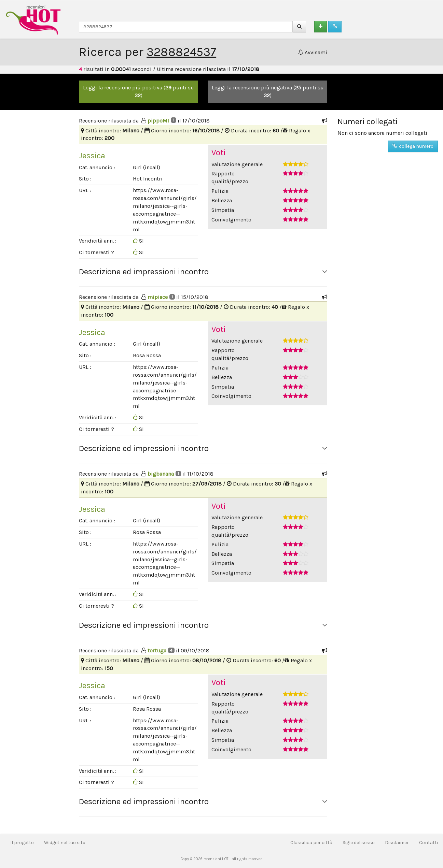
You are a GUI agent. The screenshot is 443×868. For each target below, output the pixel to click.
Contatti (428, 843)
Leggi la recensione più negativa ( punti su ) (268, 91)
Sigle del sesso (359, 843)
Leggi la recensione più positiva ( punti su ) (139, 91)
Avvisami (313, 52)
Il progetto (22, 843)
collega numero (413, 146)
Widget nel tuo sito (65, 843)
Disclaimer (397, 843)
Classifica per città (311, 843)
